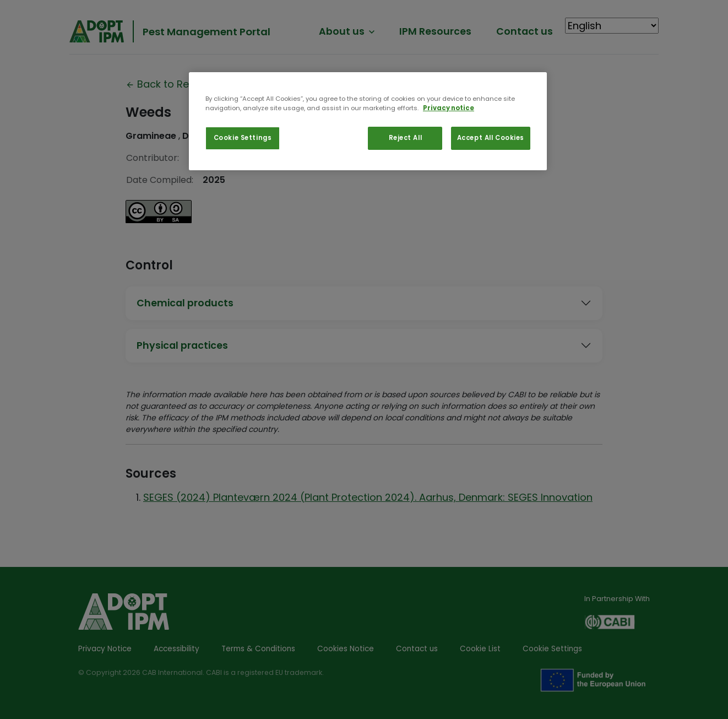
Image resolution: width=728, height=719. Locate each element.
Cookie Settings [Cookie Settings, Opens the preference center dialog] (243, 138)
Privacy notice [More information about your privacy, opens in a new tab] (449, 108)
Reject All (406, 138)
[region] (368, 121)
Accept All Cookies (491, 138)
